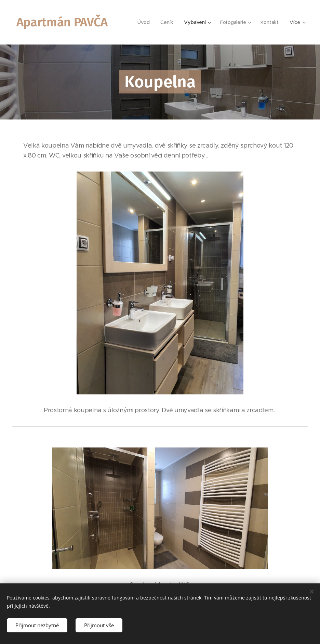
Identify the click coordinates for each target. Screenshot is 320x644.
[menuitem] (144, 22)
